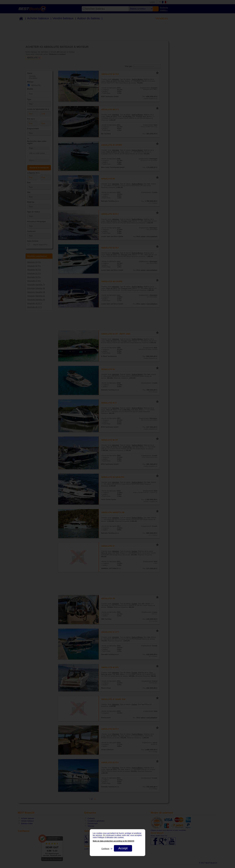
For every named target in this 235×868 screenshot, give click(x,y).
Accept (123, 848)
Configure (105, 849)
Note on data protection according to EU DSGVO (114, 841)
